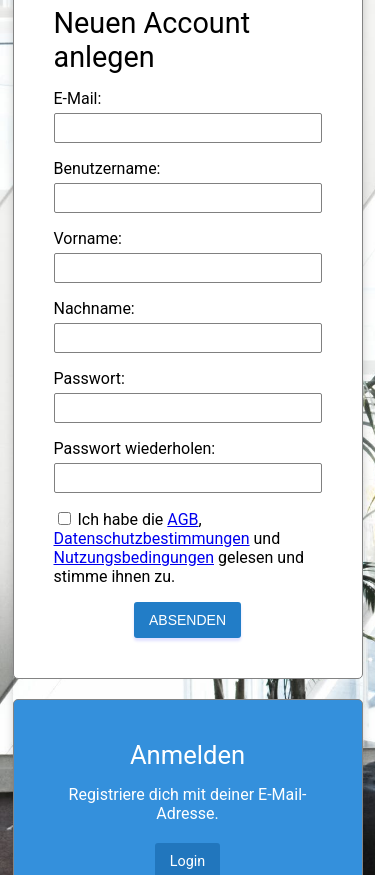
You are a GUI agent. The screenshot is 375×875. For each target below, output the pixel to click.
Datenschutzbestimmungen (152, 538)
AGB (182, 519)
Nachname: (94, 308)
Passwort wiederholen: (135, 448)
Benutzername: (107, 168)
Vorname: (88, 238)
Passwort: (89, 378)
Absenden (187, 620)
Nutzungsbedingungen (134, 557)
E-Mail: (78, 98)
